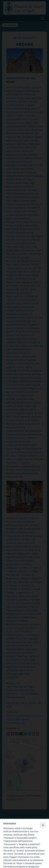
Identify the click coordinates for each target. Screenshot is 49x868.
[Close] (43, 825)
